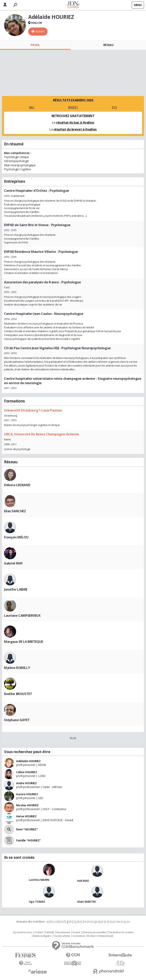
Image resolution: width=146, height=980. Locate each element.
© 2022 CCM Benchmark (100, 936)
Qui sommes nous (22, 932)
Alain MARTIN (86, 902)
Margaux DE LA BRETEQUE (24, 642)
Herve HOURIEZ (26, 816)
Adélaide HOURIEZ (28, 761)
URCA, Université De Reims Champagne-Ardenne (42, 434)
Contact (39, 932)
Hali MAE (83, 881)
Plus (73, 738)
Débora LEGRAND (17, 485)
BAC (32, 107)
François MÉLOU (16, 537)
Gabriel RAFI (13, 563)
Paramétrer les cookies (121, 932)
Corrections (79, 936)
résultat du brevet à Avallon (75, 129)
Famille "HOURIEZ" (28, 840)
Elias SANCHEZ (15, 511)
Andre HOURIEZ (26, 783)
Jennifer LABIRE (16, 589)
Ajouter (40, 31)
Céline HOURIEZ (26, 772)
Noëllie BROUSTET (18, 694)
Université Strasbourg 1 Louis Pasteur (33, 410)
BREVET (73, 107)
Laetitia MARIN (39, 880)
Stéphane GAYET (17, 720)
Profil (35, 45)
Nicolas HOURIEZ (27, 805)
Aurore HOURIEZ (27, 794)
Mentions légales (42, 936)
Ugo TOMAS (37, 902)
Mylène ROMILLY (17, 668)
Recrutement (63, 932)
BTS (114, 107)
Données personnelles (94, 932)
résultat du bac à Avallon (75, 122)
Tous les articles (62, 936)
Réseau (108, 45)
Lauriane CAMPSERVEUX (22, 616)
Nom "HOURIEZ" (27, 829)
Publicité (50, 932)
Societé (76, 932)
